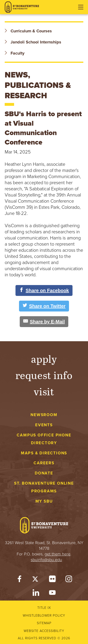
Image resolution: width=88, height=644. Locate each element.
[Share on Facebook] (44, 290)
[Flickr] (52, 580)
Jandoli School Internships (33, 42)
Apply (44, 359)
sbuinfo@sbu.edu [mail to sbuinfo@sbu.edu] (46, 560)
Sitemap (44, 623)
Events (44, 425)
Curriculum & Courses (28, 31)
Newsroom (44, 415)
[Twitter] (36, 580)
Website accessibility (44, 631)
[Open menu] (81, 7)
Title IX (44, 608)
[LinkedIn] (36, 594)
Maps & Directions (44, 453)
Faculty (15, 53)
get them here (57, 554)
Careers (44, 463)
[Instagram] (69, 580)
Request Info (44, 375)
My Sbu (44, 501)
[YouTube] (52, 594)
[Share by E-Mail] (44, 322)
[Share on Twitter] (44, 306)
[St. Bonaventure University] (22, 7)
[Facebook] (19, 580)
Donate (44, 473)
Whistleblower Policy (44, 616)
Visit (44, 391)
